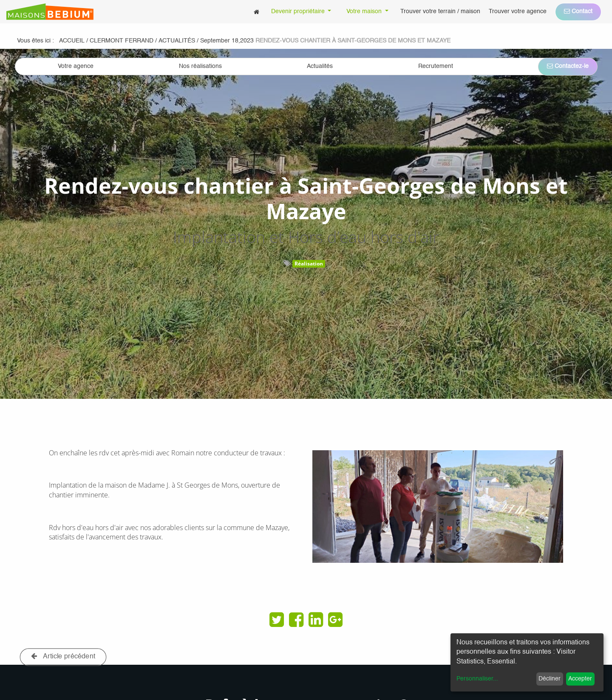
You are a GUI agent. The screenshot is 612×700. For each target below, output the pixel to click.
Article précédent (63, 656)
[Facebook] (296, 620)
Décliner (550, 679)
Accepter (580, 679)
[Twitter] (277, 620)
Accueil (72, 41)
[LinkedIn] (316, 620)
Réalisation (309, 264)
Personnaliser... (477, 679)
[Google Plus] (335, 620)
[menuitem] (256, 12)
